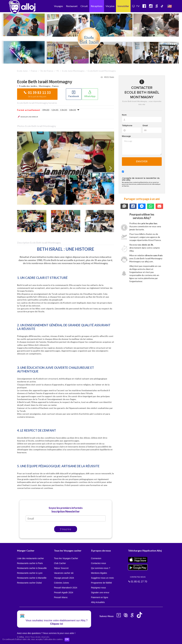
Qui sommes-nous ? (101, 568)
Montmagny (45, 86)
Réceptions (97, 6)
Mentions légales (99, 573)
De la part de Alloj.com (37, 97)
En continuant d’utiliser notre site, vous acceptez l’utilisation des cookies (33, 639)
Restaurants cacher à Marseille (32, 578)
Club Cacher (60, 563)
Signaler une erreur (100, 592)
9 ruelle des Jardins (28, 86)
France (55, 86)
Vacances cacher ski (64, 573)
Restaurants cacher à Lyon (30, 573)
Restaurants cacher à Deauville (32, 568)
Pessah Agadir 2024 (64, 592)
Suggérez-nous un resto (102, 578)
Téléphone (127, 126)
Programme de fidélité (102, 583)
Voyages (59, 6)
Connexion (96, 558)
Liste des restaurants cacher (31, 558)
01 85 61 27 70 (138, 579)
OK (67, 640)
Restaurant (72, 6)
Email (145, 126)
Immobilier (123, 6)
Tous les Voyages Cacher (66, 558)
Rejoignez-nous (98, 588)
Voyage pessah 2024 (64, 578)
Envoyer (142, 162)
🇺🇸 (170, 6)
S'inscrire (66, 529)
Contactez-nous (99, 563)
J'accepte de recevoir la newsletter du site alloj (141, 179)
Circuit (84, 6)
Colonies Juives (61, 583)
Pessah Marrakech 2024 (66, 588)
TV (136, 6)
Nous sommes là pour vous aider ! (59, 633)
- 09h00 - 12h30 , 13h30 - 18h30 (48, 110)
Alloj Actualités (98, 602)
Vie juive (110, 6)
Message (126, 136)
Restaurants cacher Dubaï (30, 583)
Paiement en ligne (100, 597)
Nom (124, 115)
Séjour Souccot (61, 568)
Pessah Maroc (61, 597)
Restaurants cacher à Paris (30, 563)
